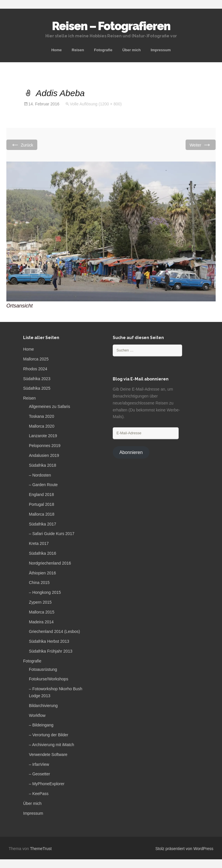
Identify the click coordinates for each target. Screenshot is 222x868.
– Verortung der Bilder (49, 735)
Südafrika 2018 (42, 465)
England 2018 (41, 495)
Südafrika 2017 (42, 524)
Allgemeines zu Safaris (49, 406)
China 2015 (39, 583)
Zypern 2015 (40, 602)
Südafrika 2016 (42, 553)
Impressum (161, 50)
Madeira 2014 (41, 622)
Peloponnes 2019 (45, 446)
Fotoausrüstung (43, 669)
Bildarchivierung (43, 706)
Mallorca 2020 (42, 426)
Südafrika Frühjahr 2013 (51, 651)
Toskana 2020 (41, 416)
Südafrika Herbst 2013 (49, 641)
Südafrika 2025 (37, 388)
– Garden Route (43, 485)
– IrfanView (39, 764)
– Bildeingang (41, 725)
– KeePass (39, 794)
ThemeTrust (41, 849)
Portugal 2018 (41, 504)
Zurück (22, 145)
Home (56, 50)
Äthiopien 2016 (42, 573)
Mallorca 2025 (36, 359)
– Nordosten (40, 475)
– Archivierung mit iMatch (51, 745)
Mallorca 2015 (42, 612)
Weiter (201, 145)
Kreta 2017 (39, 543)
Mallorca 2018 (42, 514)
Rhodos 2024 (35, 369)
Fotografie (103, 50)
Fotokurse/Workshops (49, 679)
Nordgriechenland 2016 (50, 563)
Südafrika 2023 (37, 379)
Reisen (78, 50)
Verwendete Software (48, 755)
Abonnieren (131, 452)
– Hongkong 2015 (45, 592)
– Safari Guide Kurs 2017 (52, 534)
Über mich (132, 50)
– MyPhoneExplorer (47, 784)
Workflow (37, 715)
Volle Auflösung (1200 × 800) (96, 104)
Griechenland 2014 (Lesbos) (54, 631)
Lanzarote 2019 (43, 436)
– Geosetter (39, 774)
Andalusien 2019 (44, 455)
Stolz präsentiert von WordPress (185, 849)
